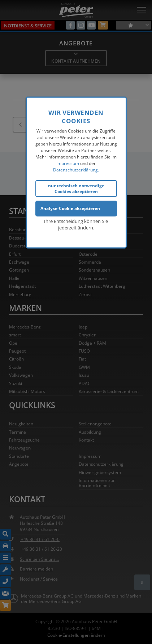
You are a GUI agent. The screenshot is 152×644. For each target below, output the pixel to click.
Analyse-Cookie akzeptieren (70, 208)
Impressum (68, 163)
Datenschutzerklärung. (76, 169)
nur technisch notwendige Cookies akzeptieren (76, 188)
